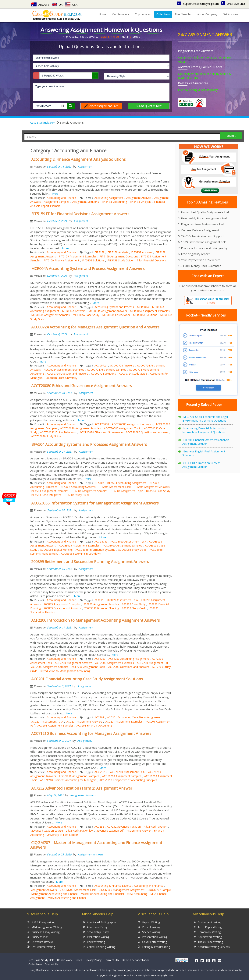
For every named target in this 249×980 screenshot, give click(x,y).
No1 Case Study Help (41, 960)
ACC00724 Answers (122, 365)
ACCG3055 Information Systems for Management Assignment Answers (95, 503)
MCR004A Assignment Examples (150, 311)
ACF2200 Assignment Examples (115, 663)
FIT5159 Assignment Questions (119, 256)
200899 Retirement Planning (102, 608)
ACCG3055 (101, 541)
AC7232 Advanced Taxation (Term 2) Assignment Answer (82, 788)
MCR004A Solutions (145, 315)
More (55, 194)
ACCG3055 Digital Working (56, 550)
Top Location (143, 14)
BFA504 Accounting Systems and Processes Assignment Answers (89, 444)
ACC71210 (101, 772)
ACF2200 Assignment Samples (50, 667)
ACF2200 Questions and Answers (129, 667)
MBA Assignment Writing (45, 927)
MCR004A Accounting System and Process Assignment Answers (88, 269)
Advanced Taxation (155, 827)
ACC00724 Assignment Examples (64, 370)
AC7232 (99, 827)
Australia (40, 5)
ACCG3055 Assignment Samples (122, 545)
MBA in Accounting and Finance (67, 898)
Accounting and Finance (61, 198)
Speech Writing (149, 932)
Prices (78, 960)
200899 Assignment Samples (101, 604)
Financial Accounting (114, 202)
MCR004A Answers (74, 311)
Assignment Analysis (139, 198)
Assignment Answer (139, 831)
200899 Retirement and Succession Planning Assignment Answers (90, 562)
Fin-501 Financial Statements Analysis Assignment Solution (206, 442)
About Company (207, 14)
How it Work (65, 960)
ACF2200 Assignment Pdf (152, 663)
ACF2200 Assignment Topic (88, 667)
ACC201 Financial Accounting (94, 725)
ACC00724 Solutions (103, 374)
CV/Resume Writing (41, 947)
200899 (99, 600)
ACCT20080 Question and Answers (147, 432)
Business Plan (38, 937)
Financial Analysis (141, 202)
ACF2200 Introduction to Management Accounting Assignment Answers (96, 620)
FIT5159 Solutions (93, 260)
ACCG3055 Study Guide (132, 550)
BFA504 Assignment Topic (127, 491)
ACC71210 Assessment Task (128, 772)
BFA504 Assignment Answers (152, 487)
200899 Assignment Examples (62, 604)
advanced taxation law (80, 831)
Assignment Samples (57, 202)
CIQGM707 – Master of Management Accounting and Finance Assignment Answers (96, 845)
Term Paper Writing (208, 927)
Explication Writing (96, 937)
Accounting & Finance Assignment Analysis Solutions (78, 159)
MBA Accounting (137, 894)
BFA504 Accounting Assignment (127, 483)
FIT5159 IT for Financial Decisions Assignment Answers (80, 214)
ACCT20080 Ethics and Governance (101, 432)
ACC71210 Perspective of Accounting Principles (128, 780)
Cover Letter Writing (153, 942)
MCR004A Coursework (116, 315)
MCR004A (143, 307)
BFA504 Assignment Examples (50, 491)
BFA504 (99, 483)
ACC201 (99, 717)
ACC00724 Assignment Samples (107, 370)
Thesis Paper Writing (208, 942)
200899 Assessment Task (122, 600)
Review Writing (94, 942)
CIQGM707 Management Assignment (122, 890)
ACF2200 (100, 659)
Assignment (85, 166)
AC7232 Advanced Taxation (124, 827)
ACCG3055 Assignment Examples (79, 545)
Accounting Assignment (109, 198)
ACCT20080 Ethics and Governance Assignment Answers (82, 386)
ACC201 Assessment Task (47, 722)
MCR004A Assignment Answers (108, 311)
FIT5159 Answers (142, 252)
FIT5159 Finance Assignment (61, 260)
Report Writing (149, 922)
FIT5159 (100, 252)
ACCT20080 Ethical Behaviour (58, 432)
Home (103, 14)
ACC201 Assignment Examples (124, 722)
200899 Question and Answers (62, 608)
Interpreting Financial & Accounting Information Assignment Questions (204, 430)
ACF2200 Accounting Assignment (129, 659)
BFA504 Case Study (158, 491)
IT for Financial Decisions (151, 260)
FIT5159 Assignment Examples (78, 256)
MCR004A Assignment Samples (50, 315)
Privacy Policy (93, 960)
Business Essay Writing (43, 932)
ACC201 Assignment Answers (84, 722)
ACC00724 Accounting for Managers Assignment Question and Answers (95, 327)
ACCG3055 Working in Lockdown (81, 554)
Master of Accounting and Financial (102, 894)
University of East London (63, 835)
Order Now (163, 14)
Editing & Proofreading (154, 947)
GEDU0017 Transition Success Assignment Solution (201, 465)
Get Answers (231, 14)
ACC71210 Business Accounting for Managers (68, 780)
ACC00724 (101, 365)
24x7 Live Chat (233, 4)
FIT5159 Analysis (118, 252)
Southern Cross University (61, 378)
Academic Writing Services (212, 947)
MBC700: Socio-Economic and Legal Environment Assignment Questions (205, 419)
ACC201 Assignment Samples (55, 725)
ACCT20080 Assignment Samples (81, 428)
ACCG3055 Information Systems (95, 550)
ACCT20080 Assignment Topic (123, 428)
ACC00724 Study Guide (133, 374)
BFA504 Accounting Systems (78, 487)
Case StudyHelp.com (43, 123)
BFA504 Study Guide (77, 495)
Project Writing (149, 927)
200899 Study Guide (134, 608)
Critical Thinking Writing (99, 947)
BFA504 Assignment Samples (90, 491)
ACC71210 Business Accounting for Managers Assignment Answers (91, 733)
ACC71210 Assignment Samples (122, 776)
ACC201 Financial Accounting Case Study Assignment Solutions (87, 679)
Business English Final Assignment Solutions (204, 453)
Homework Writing (207, 932)
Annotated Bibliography (99, 922)
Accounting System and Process (114, 307)
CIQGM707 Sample (159, 890)
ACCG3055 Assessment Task (128, 541)
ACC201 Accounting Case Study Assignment (134, 717)
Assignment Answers (83, 795)
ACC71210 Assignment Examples (79, 776)
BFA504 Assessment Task (115, 487)
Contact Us (52, 964)
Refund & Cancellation (136, 960)
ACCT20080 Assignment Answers (132, 424)
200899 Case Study (134, 604)
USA (71, 5)
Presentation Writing (153, 937)
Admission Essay (95, 927)
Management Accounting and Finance (54, 894)
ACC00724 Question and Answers (68, 374)
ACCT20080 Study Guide (46, 436)
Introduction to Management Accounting (65, 671)
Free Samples (183, 14)
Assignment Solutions (86, 202)
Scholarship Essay (96, 932)
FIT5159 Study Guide (120, 260)
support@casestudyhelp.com (198, 4)
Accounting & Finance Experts (113, 886)
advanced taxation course (47, 831)
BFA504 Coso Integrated (46, 495)
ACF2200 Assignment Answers (74, 663)
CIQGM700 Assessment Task (78, 890)
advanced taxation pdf (110, 831)
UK (57, 5)
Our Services (121, 14)
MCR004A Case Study (86, 315)
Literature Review (40, 942)
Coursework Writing (208, 937)
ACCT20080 (102, 424)
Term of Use (112, 960)
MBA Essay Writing (41, 922)
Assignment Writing (208, 922)
